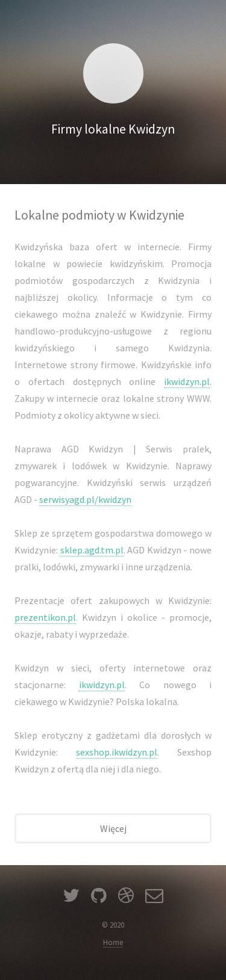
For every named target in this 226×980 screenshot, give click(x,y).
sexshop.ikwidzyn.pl (117, 752)
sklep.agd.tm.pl (92, 550)
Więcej (113, 828)
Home (113, 942)
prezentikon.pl (45, 617)
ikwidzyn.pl (187, 381)
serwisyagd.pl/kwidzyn (85, 499)
